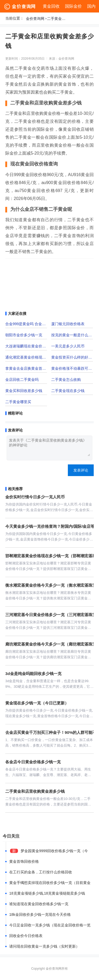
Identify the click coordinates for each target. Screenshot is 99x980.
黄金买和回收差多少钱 (24, 391)
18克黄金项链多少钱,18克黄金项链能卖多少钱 (47, 893)
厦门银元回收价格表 (68, 324)
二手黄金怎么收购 (66, 380)
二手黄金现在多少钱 (68, 391)
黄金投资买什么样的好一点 (72, 357)
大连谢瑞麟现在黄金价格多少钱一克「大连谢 (26, 346)
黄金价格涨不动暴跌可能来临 (72, 368)
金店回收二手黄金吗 (22, 380)
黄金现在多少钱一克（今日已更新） (37, 703)
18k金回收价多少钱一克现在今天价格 (40, 914)
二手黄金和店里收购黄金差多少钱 (58, 19)
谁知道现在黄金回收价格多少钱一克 (39, 904)
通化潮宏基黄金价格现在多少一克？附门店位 (26, 357)
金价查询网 (35, 19)
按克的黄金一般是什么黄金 (72, 335)
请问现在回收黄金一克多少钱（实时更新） (44, 946)
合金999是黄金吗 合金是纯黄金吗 (26, 324)
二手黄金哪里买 (18, 402)
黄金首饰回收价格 (24, 861)
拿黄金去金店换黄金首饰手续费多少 (26, 368)
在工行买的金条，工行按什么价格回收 (41, 872)
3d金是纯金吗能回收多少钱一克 (33, 674)
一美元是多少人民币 (68, 346)
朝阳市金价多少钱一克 (24, 335)
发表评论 (81, 470)
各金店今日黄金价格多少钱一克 (33, 762)
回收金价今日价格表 (26, 936)
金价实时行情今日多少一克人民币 (35, 497)
